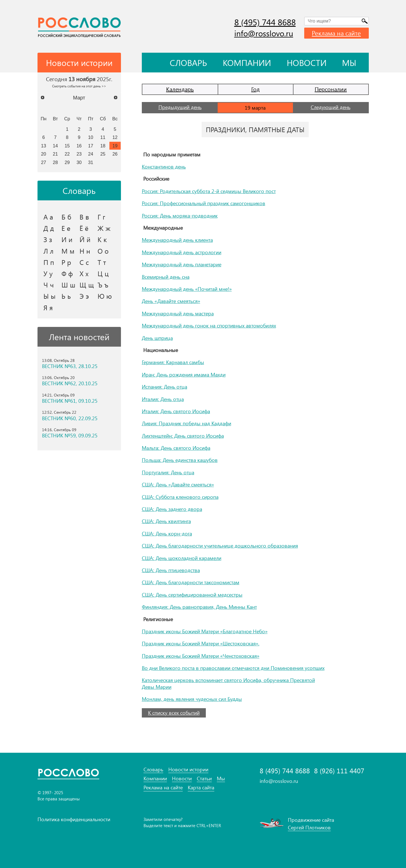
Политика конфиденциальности (74, 819)
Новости (307, 63)
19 (115, 146)
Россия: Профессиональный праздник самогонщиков (204, 203)
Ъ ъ (103, 285)
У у (48, 273)
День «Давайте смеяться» (171, 301)
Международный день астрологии (182, 252)
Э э (84, 296)
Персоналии (331, 89)
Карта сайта (201, 788)
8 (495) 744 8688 (265, 22)
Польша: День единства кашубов (180, 460)
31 (91, 162)
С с (84, 262)
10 (91, 137)
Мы (349, 63)
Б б (66, 217)
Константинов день (164, 167)
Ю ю (105, 296)
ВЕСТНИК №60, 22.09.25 (70, 418)
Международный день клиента (177, 240)
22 (67, 154)
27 (43, 162)
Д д (49, 228)
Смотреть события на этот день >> (79, 86)
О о (103, 251)
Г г (101, 217)
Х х (84, 273)
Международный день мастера (178, 313)
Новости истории (188, 770)
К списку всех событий (174, 713)
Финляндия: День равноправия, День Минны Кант (199, 607)
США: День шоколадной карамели (182, 558)
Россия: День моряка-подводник (180, 216)
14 (55, 146)
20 (43, 154)
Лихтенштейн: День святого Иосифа (183, 436)
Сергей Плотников (309, 827)
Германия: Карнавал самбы (173, 362)
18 (103, 146)
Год (255, 89)
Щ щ (87, 285)
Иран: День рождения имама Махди (184, 375)
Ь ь (66, 296)
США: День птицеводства (171, 570)
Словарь (188, 63)
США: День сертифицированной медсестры (192, 595)
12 (115, 137)
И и (67, 239)
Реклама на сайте (336, 33)
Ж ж (104, 228)
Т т (102, 262)
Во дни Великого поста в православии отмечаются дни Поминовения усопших (233, 668)
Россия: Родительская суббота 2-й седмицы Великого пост (209, 191)
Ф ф (67, 273)
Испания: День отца (165, 387)
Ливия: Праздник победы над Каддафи (187, 423)
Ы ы (49, 296)
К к (102, 239)
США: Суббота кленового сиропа (180, 497)
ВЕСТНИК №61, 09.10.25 (70, 401)
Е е (66, 228)
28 (55, 162)
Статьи (204, 779)
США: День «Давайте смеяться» (178, 484)
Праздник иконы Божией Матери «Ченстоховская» (201, 656)
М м (68, 251)
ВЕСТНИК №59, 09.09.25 (70, 436)
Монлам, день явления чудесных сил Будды (192, 699)
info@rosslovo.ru (264, 33)
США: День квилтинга (166, 521)
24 (91, 154)
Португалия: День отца (168, 472)
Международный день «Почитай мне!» (187, 289)
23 (79, 154)
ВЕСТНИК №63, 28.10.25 (70, 366)
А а (48, 217)
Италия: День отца (163, 399)
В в (84, 217)
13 (43, 146)
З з (48, 239)
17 (91, 146)
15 (67, 146)
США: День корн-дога (167, 533)
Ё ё (84, 228)
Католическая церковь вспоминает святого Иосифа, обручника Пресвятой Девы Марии (228, 683)
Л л (48, 251)
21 (55, 154)
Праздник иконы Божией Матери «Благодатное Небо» (205, 631)
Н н (85, 251)
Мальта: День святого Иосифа (176, 448)
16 (79, 146)
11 (103, 137)
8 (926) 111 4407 (339, 771)
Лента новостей (79, 337)
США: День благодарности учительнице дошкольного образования (220, 546)
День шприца (157, 338)
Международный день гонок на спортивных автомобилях (209, 325)
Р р (66, 262)
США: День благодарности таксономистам (191, 582)
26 (115, 154)
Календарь (180, 89)
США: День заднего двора (172, 509)
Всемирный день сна (166, 277)
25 (103, 154)
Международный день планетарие (182, 264)
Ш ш (68, 285)
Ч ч (49, 285)
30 (79, 162)
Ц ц (103, 273)
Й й (85, 239)
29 (67, 162)
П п (49, 262)
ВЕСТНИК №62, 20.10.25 (70, 383)
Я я (48, 307)
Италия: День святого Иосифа (176, 411)
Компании (247, 63)
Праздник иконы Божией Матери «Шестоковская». (201, 643)
